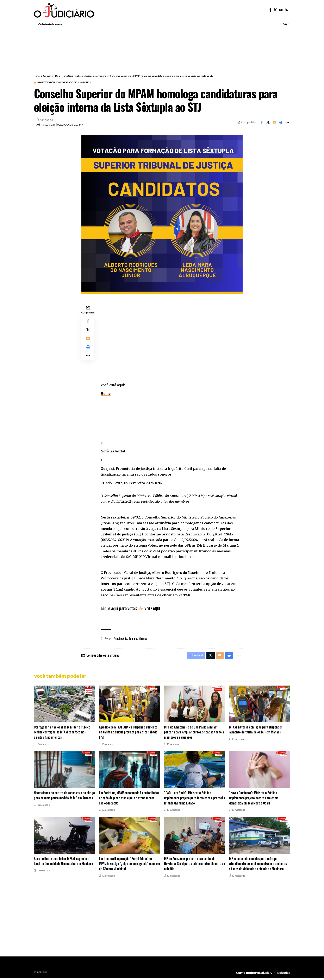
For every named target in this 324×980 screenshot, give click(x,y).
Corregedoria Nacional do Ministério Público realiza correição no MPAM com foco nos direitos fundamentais (63, 734)
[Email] (274, 123)
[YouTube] (281, 10)
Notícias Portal (114, 452)
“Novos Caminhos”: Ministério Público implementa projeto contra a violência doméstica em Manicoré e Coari (254, 800)
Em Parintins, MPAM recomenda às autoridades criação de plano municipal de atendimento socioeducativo (126, 800)
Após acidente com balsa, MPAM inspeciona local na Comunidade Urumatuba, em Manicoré (64, 863)
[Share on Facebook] (262, 123)
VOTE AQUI (154, 609)
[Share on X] (268, 123)
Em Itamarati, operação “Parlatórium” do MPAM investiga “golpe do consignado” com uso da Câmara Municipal (127, 865)
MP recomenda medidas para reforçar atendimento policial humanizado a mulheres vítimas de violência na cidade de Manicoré (258, 865)
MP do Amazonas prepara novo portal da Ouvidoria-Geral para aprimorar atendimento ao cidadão (193, 865)
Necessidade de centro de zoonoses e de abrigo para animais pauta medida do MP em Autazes (63, 800)
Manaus (143, 639)
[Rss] (286, 10)
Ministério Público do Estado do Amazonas (72, 83)
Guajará (133, 639)
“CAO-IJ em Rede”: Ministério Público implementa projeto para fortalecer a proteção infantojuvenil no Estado (189, 800)
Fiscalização (120, 639)
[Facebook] (270, 10)
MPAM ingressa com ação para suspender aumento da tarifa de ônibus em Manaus (256, 731)
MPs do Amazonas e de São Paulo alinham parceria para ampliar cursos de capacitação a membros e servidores (194, 734)
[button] (281, 123)
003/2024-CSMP (116, 540)
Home (106, 394)
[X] (275, 10)
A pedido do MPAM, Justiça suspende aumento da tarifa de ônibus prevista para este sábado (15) (129, 734)
